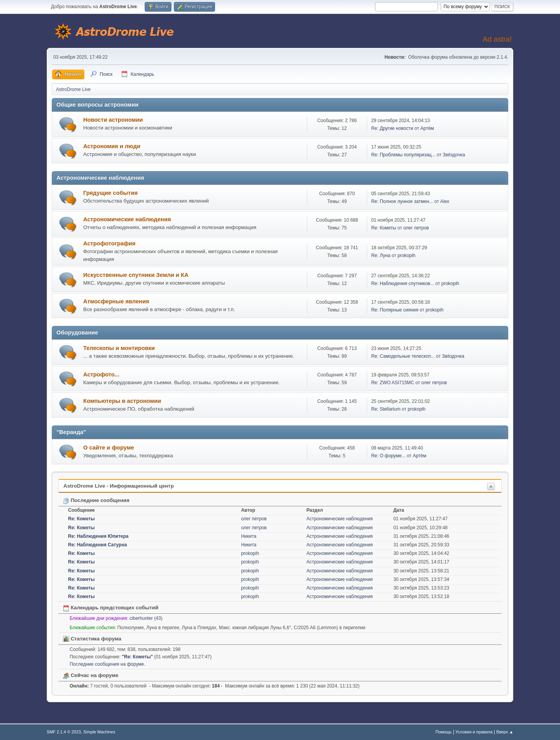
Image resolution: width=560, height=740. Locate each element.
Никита (249, 536)
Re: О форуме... (388, 456)
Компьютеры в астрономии (122, 401)
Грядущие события (110, 193)
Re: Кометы (383, 228)
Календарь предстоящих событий (111, 608)
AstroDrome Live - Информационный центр (119, 486)
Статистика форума (92, 639)
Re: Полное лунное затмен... (402, 201)
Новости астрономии (113, 120)
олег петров (416, 228)
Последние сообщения (96, 500)
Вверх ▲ (505, 732)
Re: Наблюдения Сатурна (97, 545)
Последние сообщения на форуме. (108, 664)
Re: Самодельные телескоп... (403, 356)
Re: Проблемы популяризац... (403, 155)
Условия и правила (474, 732)
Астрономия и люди (112, 146)
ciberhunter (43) (146, 618)
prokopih (406, 255)
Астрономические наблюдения (127, 219)
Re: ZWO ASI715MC (393, 383)
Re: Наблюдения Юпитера (98, 536)
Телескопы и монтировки (119, 348)
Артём (427, 128)
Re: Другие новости (392, 128)
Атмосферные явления (116, 301)
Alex (445, 201)
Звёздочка (454, 155)
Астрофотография (109, 243)
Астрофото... (101, 374)
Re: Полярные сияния (395, 310)
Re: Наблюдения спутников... (402, 283)
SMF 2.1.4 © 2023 (64, 732)
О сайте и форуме (109, 448)
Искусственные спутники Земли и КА (136, 275)
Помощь (444, 732)
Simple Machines (99, 732)
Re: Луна (381, 255)
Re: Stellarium (386, 409)
